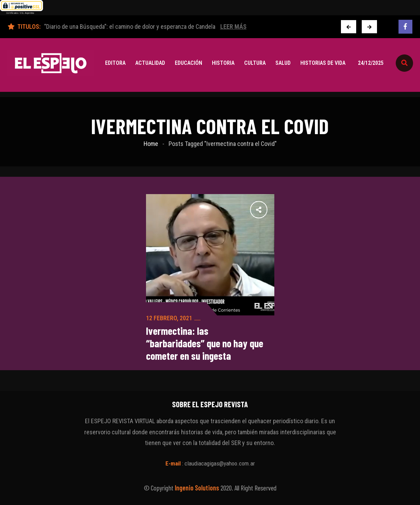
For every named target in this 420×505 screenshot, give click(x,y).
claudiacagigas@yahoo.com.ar (220, 463)
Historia (223, 63)
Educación (188, 63)
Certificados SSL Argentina (20, 13)
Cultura (255, 63)
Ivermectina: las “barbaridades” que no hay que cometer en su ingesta (205, 343)
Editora (115, 63)
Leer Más (233, 27)
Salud (283, 63)
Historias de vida (323, 63)
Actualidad (150, 63)
